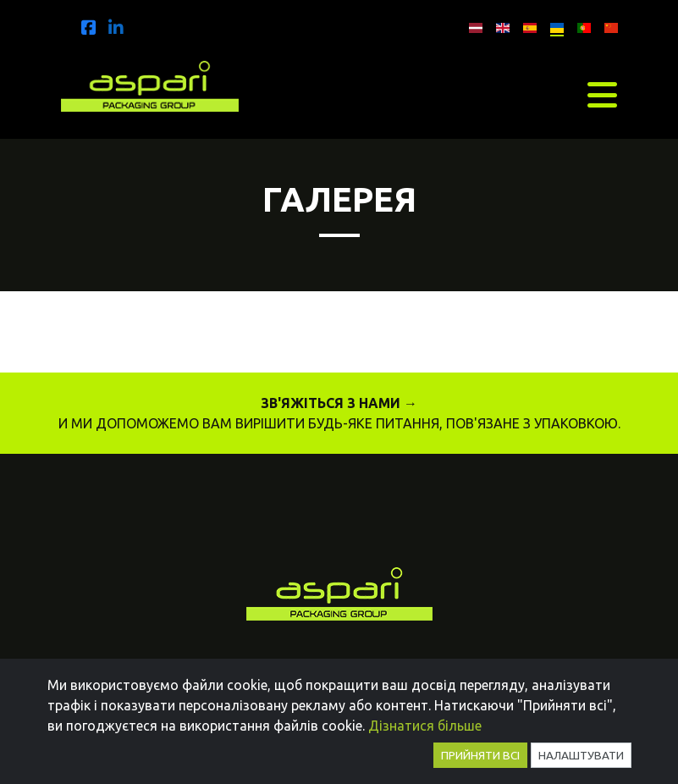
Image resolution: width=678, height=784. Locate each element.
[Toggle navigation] (602, 95)
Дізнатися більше (425, 726)
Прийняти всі (480, 755)
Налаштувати (581, 755)
